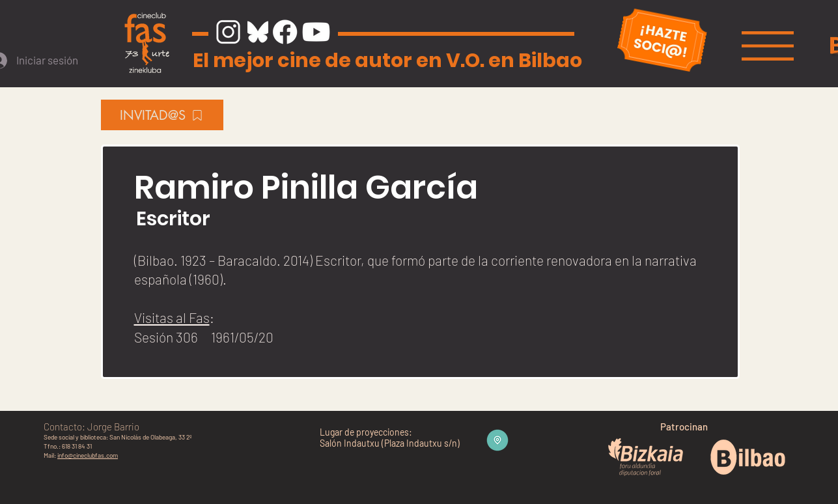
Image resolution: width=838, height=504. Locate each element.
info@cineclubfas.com (88, 455)
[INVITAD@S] (162, 115)
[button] (768, 46)
